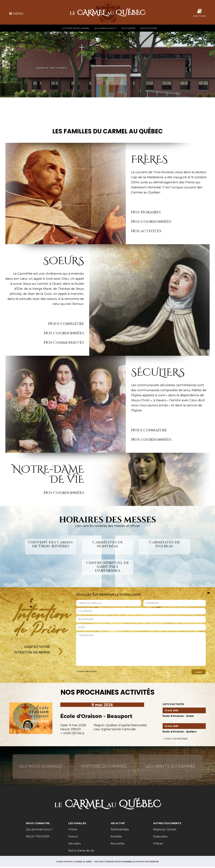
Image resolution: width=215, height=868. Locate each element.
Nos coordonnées (151, 222)
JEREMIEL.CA (130, 862)
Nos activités (146, 231)
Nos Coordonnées (64, 493)
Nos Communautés (64, 343)
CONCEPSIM (154, 862)
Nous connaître (66, 324)
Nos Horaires (146, 212)
